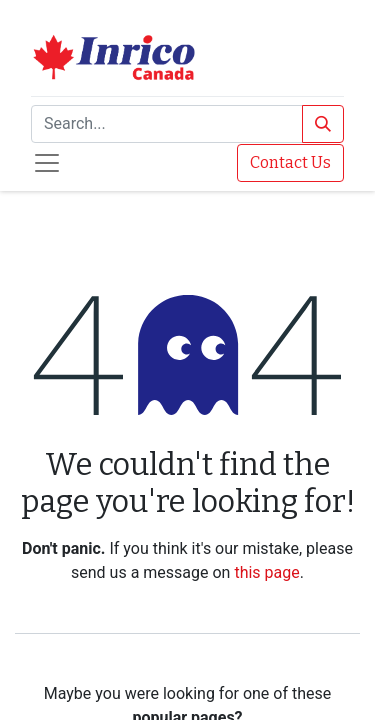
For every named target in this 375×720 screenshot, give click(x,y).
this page (266, 572)
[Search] (323, 124)
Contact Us (290, 162)
